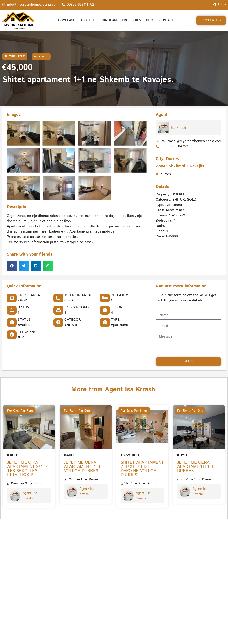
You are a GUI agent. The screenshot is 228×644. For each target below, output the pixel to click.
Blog (150, 20)
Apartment (41, 57)
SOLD (21, 57)
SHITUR (10, 57)
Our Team (109, 20)
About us (88, 20)
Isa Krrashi (179, 128)
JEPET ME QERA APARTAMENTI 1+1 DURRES (195, 467)
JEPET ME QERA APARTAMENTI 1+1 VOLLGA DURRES (82, 467)
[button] (12, 266)
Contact (166, 20)
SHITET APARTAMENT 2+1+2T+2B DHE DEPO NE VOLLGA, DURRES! (142, 469)
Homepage (67, 20)
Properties (131, 20)
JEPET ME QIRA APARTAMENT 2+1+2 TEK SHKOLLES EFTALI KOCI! (27, 469)
